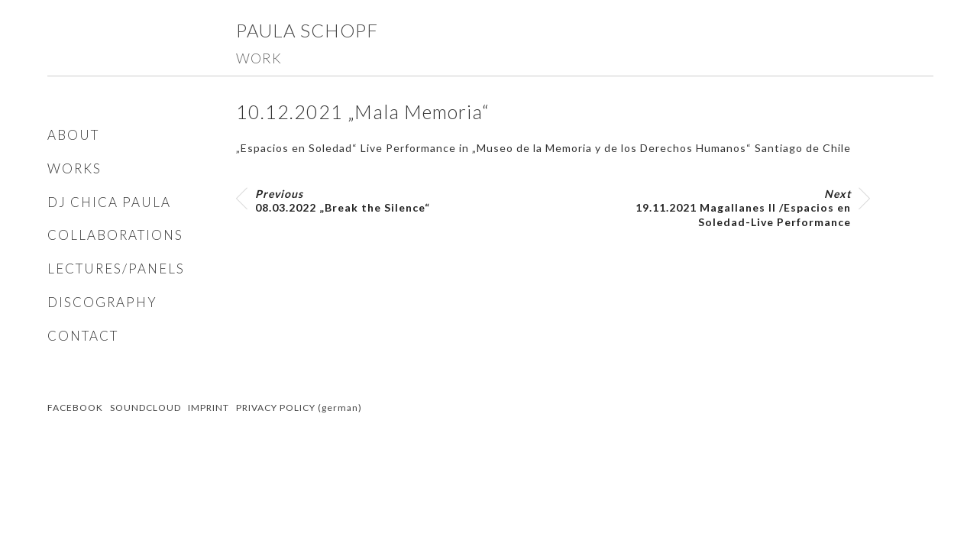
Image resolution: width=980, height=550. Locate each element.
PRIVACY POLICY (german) (299, 408)
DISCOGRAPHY (102, 302)
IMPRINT (209, 408)
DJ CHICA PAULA (109, 202)
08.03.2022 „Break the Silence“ (343, 201)
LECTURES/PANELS (116, 269)
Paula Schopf (307, 30)
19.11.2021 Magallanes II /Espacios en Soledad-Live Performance (743, 207)
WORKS (74, 168)
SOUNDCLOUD (146, 408)
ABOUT (73, 135)
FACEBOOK (75, 408)
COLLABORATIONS (115, 235)
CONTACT (83, 336)
